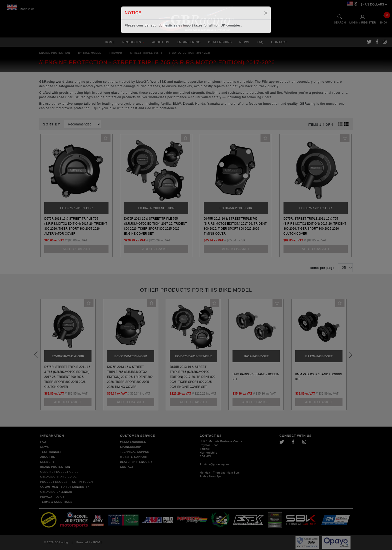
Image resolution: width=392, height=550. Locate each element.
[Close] (266, 13)
